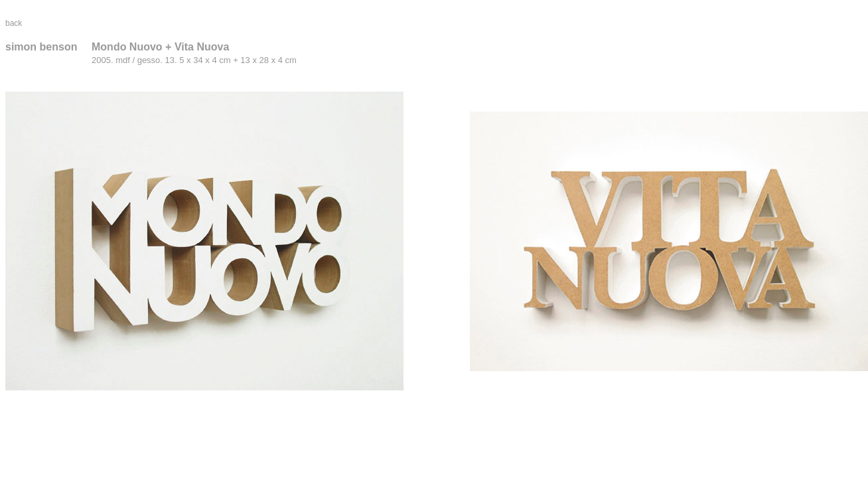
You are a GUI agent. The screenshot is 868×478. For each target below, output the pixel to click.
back (14, 23)
